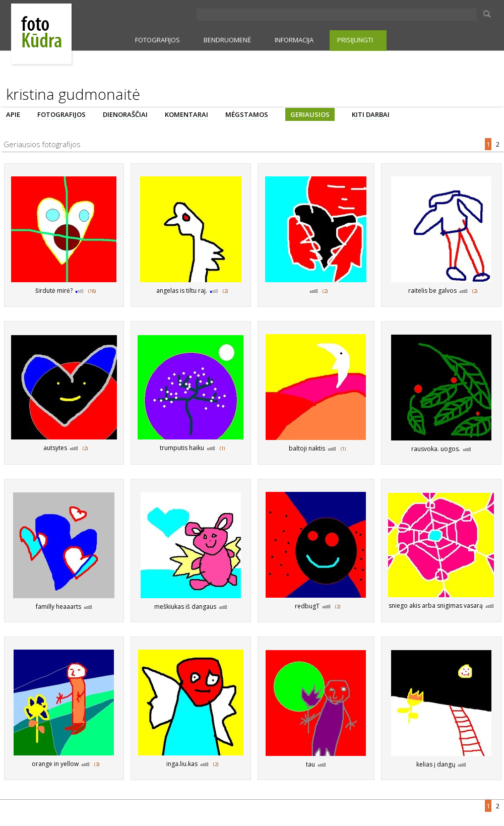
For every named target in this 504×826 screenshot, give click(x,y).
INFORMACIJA (294, 40)
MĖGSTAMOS (247, 114)
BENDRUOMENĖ (227, 40)
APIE (13, 114)
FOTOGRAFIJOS (157, 40)
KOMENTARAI (186, 114)
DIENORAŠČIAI (125, 114)
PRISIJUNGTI (355, 40)
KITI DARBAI (371, 114)
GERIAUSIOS (310, 114)
